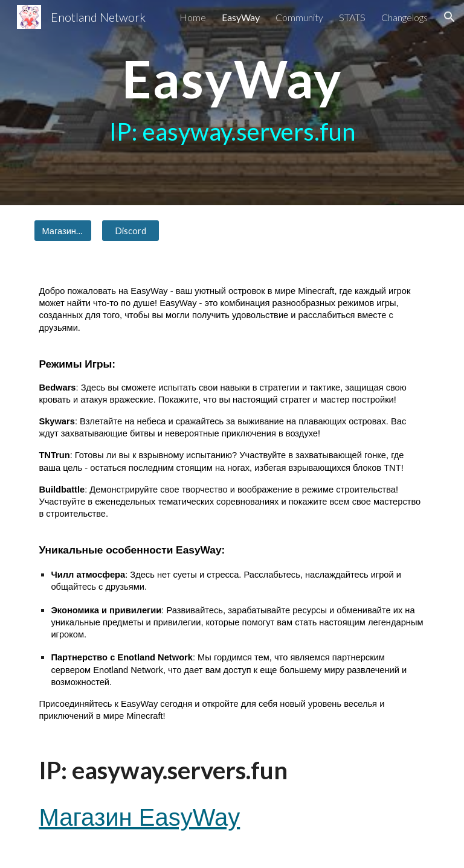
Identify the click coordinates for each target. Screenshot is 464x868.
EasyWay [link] (241, 17)
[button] (449, 17)
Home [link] (193, 17)
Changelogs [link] (404, 17)
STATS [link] (352, 17)
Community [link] (299, 17)
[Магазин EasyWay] (63, 231)
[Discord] (130, 231)
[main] (232, 103)
